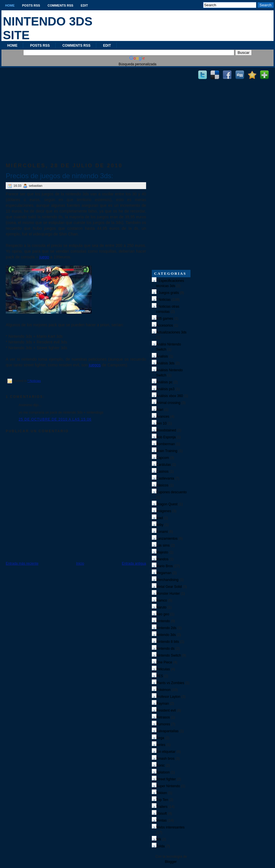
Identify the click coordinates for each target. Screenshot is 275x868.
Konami (162, 532)
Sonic (160, 765)
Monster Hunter (168, 594)
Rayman (163, 704)
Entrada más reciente (22, 563)
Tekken (162, 793)
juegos (95, 365)
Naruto (161, 607)
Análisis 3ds (165, 363)
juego (44, 257)
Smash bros (165, 759)
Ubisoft (161, 814)
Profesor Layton (168, 697)
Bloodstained (166, 430)
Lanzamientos (167, 539)
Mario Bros (164, 566)
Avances (163, 417)
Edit (84, 5)
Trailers (162, 807)
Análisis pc (164, 382)
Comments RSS (60, 5)
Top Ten (162, 800)
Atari (160, 410)
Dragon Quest (167, 504)
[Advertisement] (76, 109)
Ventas (161, 820)
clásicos (162, 485)
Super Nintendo (168, 786)
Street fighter (166, 779)
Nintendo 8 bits (168, 642)
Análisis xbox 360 (169, 396)
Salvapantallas (167, 731)
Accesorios (165, 325)
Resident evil (166, 710)
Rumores (163, 724)
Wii (159, 839)
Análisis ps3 (165, 389)
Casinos (162, 472)
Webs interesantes (170, 827)
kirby (160, 525)
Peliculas (163, 669)
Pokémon (163, 690)
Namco (162, 600)
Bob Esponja (166, 437)
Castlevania (165, 478)
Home (10, 5)
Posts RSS (31, 5)
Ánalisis (162, 356)
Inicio (80, 563)
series (161, 745)
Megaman (164, 573)
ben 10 (161, 423)
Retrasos (163, 717)
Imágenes (164, 511)
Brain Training (167, 451)
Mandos (162, 559)
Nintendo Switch (169, 655)
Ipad (159, 518)
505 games (165, 319)
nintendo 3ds (166, 635)
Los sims (163, 545)
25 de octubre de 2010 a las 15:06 (55, 419)
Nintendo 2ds (166, 628)
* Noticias (34, 381)
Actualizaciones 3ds (171, 332)
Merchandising (167, 580)
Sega (160, 738)
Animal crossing (168, 403)
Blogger (171, 862)
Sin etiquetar (166, 752)
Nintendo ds (165, 649)
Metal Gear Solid (169, 587)
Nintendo (163, 621)
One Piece (164, 662)
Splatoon (163, 772)
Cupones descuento (171, 492)
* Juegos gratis (167, 293)
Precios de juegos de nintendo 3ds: (59, 176)
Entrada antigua (134, 563)
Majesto (162, 552)
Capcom (163, 458)
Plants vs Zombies (170, 683)
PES (160, 676)
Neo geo (163, 614)
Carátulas (163, 465)
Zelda (160, 846)
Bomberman (165, 444)
